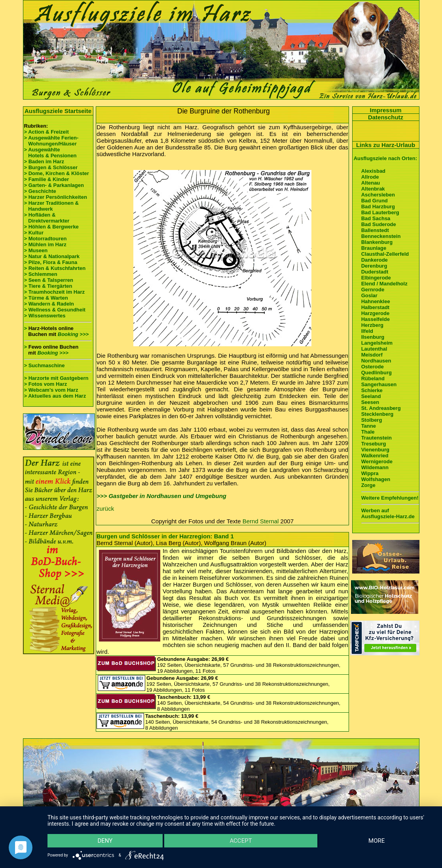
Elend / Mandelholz (384, 284)
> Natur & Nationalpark (52, 256)
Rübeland (373, 378)
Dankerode (375, 260)
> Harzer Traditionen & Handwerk (51, 206)
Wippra (370, 473)
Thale (368, 432)
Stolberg (372, 420)
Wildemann (375, 467)
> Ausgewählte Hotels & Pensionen (50, 153)
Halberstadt (376, 307)
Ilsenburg (373, 337)
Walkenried (375, 456)
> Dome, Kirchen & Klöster (57, 173)
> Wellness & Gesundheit (55, 310)
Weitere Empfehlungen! (390, 498)
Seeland (371, 396)
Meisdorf (372, 355)
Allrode (370, 177)
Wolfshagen (376, 479)
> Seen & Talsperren (49, 280)
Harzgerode (376, 313)
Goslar (369, 295)
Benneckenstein (381, 236)
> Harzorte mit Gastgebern (56, 378)
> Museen (36, 250)
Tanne (369, 426)
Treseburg (374, 444)
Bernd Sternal (261, 521)
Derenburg (374, 266)
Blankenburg (377, 242)
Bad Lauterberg (380, 212)
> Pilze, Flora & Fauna (51, 262)
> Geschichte (40, 191)
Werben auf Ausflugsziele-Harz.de (388, 513)
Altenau (371, 183)
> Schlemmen (41, 274)
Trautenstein (377, 438)
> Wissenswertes (45, 316)
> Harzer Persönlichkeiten (56, 197)
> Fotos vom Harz (46, 384)
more (377, 841)
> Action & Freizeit (46, 132)
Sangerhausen (379, 384)
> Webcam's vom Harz (51, 390)
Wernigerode (377, 461)
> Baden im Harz (44, 161)
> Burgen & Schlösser (51, 167)
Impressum (385, 110)
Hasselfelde (376, 319)
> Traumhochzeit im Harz (55, 292)
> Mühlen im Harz (45, 244)
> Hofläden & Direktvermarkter (47, 218)
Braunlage (374, 248)
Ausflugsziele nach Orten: (385, 158)
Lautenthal (374, 349)
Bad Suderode (379, 224)
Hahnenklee (376, 301)
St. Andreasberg (381, 408)
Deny (105, 841)
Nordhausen (376, 361)
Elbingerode (376, 278)
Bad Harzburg (378, 207)
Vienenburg (375, 450)
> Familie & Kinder (47, 179)
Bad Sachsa (376, 218)
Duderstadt (375, 272)
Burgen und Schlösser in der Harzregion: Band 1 (165, 536)
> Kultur (34, 233)
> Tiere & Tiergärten (48, 286)
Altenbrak (373, 189)
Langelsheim (377, 343)
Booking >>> (73, 334)
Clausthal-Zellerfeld (385, 254)
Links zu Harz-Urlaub (386, 145)
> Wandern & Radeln (49, 304)
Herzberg (372, 325)
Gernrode (373, 290)
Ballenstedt (375, 230)
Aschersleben (378, 195)
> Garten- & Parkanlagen (54, 185)
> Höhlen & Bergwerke (51, 227)
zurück (105, 509)
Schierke (372, 390)
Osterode (373, 367)
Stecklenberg (378, 414)
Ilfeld (367, 331)
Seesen (370, 402)
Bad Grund (375, 201)
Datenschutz (386, 117)
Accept (241, 841)
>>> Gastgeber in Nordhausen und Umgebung (161, 496)
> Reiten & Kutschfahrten (55, 268)
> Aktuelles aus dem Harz (56, 396)
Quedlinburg (377, 373)
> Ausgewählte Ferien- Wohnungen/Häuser (52, 141)
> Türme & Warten (46, 298)
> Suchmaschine (45, 365)
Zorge (368, 485)
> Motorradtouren (46, 239)
